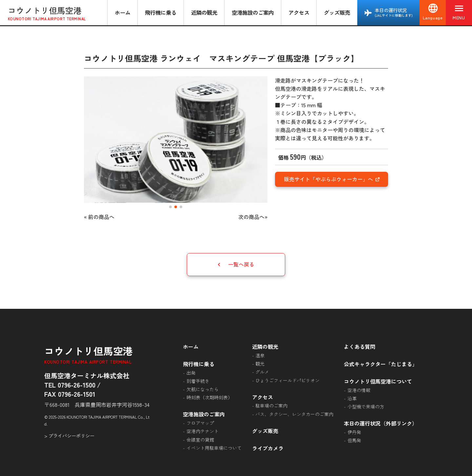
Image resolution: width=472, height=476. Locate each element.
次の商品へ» (253, 217)
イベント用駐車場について (214, 448)
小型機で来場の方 (366, 407)
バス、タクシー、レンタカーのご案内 (294, 414)
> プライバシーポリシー (69, 436)
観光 (260, 364)
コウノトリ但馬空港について (378, 381)
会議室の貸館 (200, 440)
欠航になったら (203, 389)
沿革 (352, 398)
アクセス (299, 12)
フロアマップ (200, 423)
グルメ (262, 372)
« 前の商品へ (99, 217)
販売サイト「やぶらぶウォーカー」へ (332, 179)
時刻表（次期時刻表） (209, 397)
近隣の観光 (204, 12)
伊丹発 (354, 432)
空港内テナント (203, 431)
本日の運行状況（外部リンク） (381, 423)
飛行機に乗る (161, 12)
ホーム (123, 12)
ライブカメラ (268, 448)
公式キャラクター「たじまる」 (381, 364)
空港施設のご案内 (253, 12)
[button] (170, 207)
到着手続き (198, 381)
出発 (191, 373)
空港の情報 (359, 390)
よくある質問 (360, 347)
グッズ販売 (337, 12)
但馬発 (354, 440)
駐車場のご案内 (271, 406)
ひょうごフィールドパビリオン (287, 380)
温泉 (260, 355)
